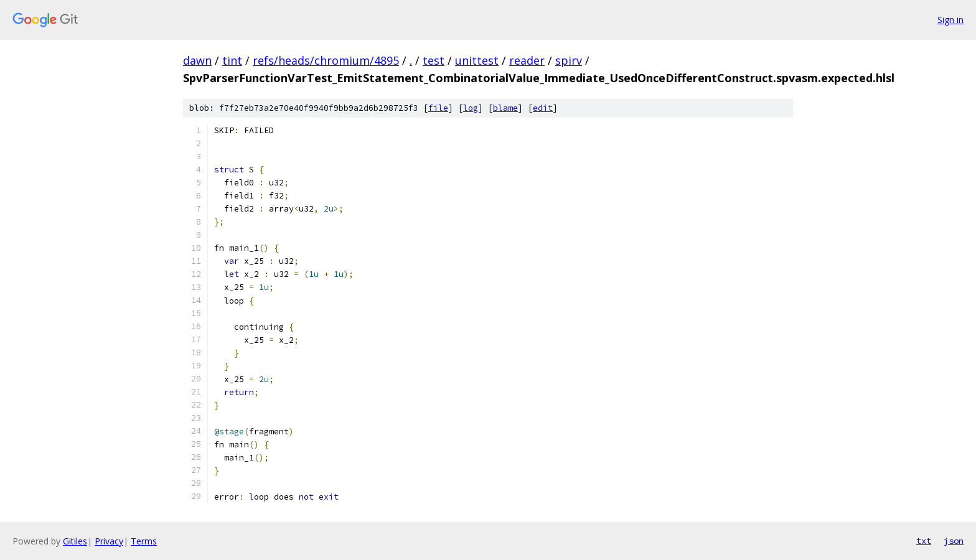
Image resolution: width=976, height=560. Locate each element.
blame (505, 108)
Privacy (109, 541)
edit (543, 108)
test (434, 60)
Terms (144, 541)
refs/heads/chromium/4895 (326, 60)
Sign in (950, 20)
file (438, 108)
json (954, 541)
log (471, 108)
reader (527, 60)
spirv (569, 60)
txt (924, 541)
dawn (197, 60)
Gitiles (75, 541)
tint (232, 60)
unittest (477, 60)
